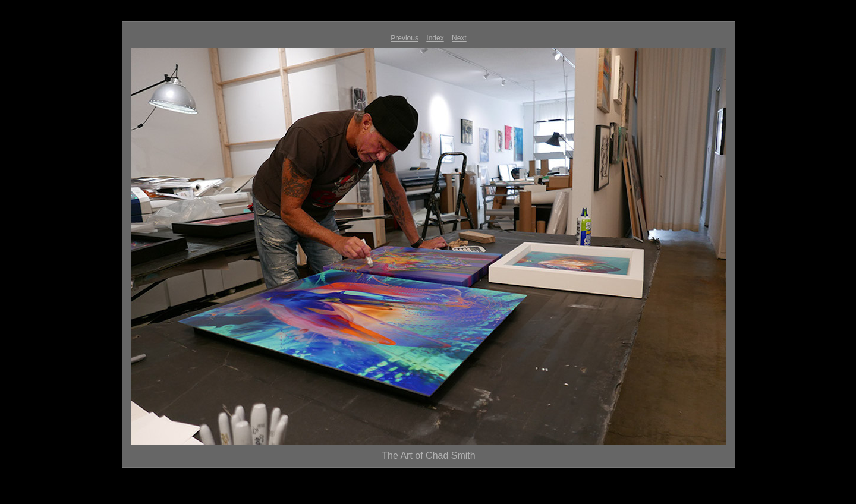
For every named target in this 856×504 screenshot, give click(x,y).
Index (435, 38)
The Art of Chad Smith (428, 456)
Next (459, 38)
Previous (405, 38)
